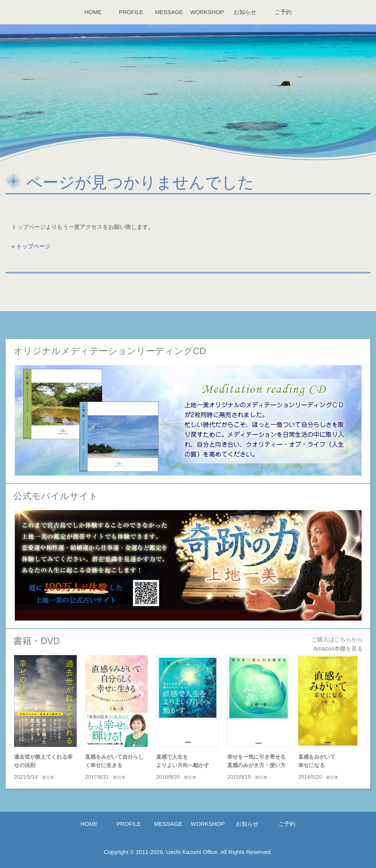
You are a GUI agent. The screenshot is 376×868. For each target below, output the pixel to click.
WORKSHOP (207, 12)
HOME (93, 12)
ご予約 (283, 12)
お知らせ (245, 12)
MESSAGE (169, 12)
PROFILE (131, 12)
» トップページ (31, 246)
